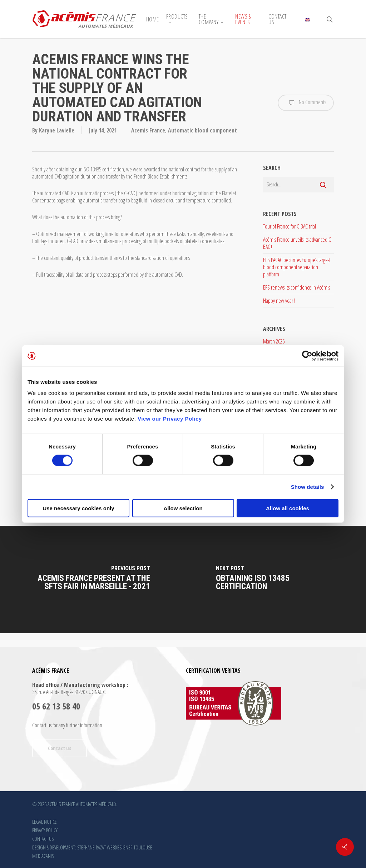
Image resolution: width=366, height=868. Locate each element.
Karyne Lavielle (57, 130)
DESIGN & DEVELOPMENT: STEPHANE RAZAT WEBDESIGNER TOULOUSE (92, 847)
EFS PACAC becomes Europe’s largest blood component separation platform (297, 267)
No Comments (306, 103)
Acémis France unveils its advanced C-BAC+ (298, 243)
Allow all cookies (288, 508)
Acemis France (148, 130)
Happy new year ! (279, 301)
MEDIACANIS (43, 856)
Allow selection (183, 508)
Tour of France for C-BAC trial (290, 226)
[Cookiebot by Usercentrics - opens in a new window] (307, 356)
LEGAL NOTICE (44, 822)
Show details (308, 486)
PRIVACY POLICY (45, 830)
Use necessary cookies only (78, 508)
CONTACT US (43, 839)
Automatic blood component (202, 130)
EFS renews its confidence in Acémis (296, 287)
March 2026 (274, 341)
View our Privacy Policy (170, 419)
